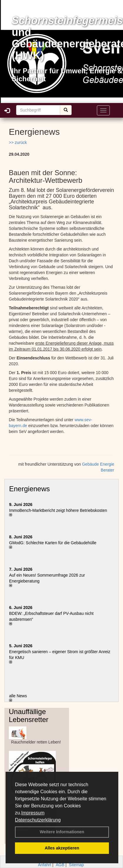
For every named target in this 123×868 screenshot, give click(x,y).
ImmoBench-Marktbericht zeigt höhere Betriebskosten (58, 510)
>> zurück (18, 142)
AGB (60, 865)
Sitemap (76, 865)
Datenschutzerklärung (38, 820)
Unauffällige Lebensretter (29, 715)
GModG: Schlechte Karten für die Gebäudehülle (53, 543)
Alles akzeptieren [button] (62, 848)
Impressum (33, 813)
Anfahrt (44, 865)
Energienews (30, 489)
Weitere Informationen (62, 832)
